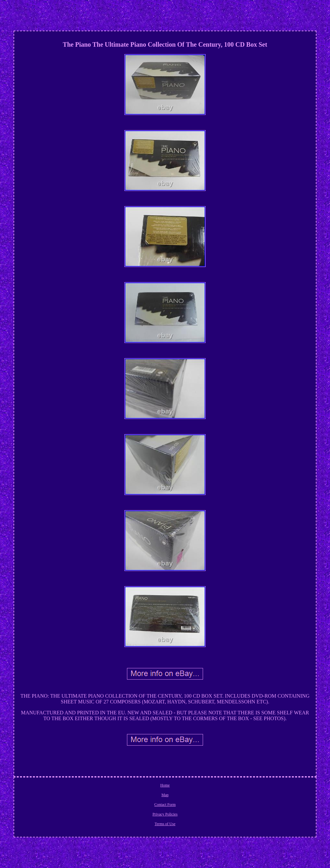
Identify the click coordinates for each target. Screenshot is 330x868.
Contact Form (165, 805)
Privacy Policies (165, 814)
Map (165, 795)
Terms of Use (165, 824)
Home (165, 785)
